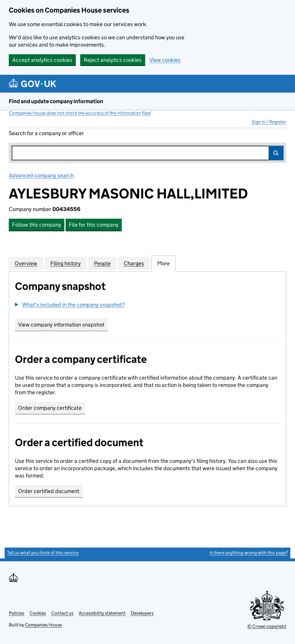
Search (276, 153)
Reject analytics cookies (113, 60)
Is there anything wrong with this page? (249, 553)
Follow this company (37, 225)
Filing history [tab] (66, 263)
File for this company (94, 225)
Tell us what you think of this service (43, 553)
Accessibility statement (102, 613)
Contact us (62, 613)
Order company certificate (50, 408)
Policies (17, 613)
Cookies (38, 613)
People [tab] (102, 263)
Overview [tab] (26, 263)
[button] (70, 305)
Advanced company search (41, 175)
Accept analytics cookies (42, 60)
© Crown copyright (267, 626)
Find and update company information (56, 101)
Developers (142, 613)
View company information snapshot (63, 325)
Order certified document (49, 491)
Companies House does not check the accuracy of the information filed (80, 113)
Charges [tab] (134, 263)
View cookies (165, 60)
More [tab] (163, 263)
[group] (147, 305)
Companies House (43, 625)
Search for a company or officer (46, 133)
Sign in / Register (269, 122)
